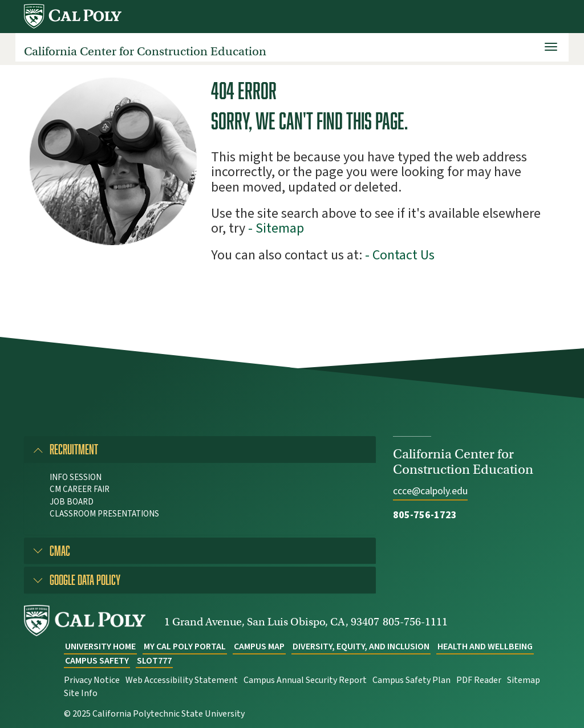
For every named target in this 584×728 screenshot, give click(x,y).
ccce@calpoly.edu (430, 491)
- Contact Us (400, 255)
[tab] (200, 450)
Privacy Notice (92, 680)
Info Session (76, 477)
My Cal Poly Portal (185, 646)
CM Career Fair (80, 489)
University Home (100, 646)
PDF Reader (479, 680)
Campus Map (259, 646)
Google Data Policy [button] (85, 579)
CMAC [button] (60, 550)
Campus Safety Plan (411, 680)
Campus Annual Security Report (305, 680)
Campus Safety (97, 661)
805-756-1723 (425, 515)
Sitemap (524, 680)
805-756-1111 (415, 622)
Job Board (72, 502)
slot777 (154, 661)
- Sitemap (276, 228)
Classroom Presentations (104, 514)
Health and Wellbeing (485, 646)
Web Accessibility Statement (182, 680)
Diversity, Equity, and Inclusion (361, 646)
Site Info (81, 693)
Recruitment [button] (74, 449)
